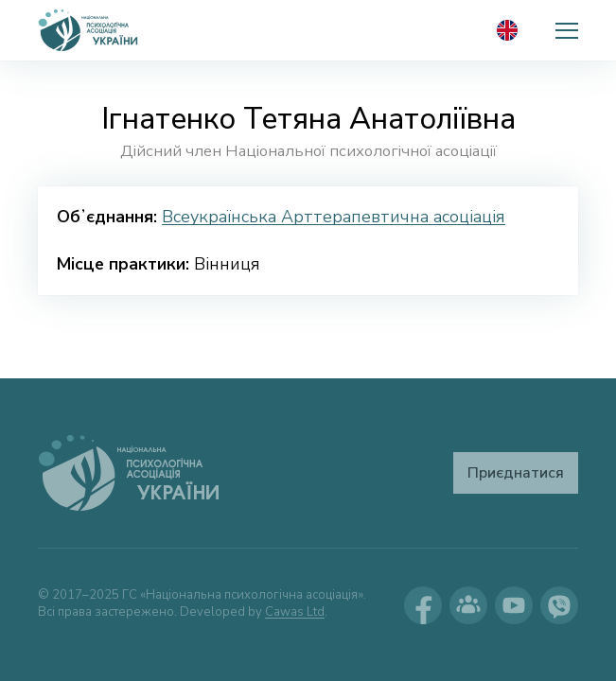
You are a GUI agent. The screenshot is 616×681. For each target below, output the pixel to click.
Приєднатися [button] (516, 473)
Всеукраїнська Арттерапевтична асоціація (334, 217)
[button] (567, 30)
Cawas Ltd (295, 612)
